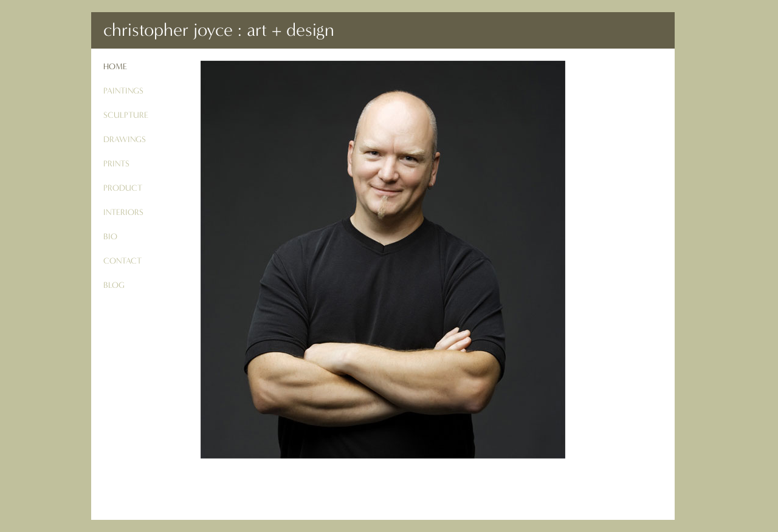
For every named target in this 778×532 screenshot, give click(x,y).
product (123, 188)
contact (122, 261)
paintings (123, 91)
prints (116, 164)
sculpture (126, 115)
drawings (125, 139)
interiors (123, 212)
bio (110, 237)
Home (115, 66)
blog (114, 285)
